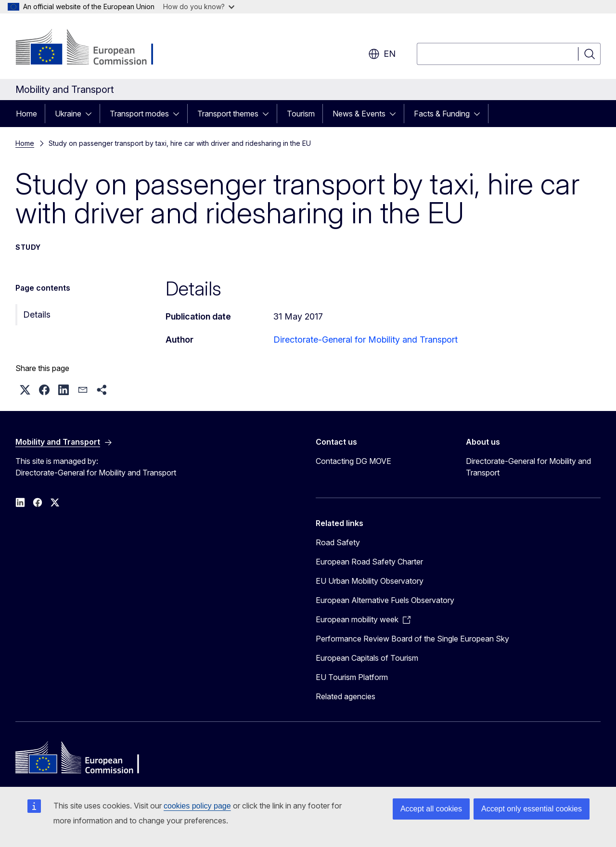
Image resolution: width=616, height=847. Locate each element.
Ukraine (68, 114)
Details (37, 314)
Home (26, 114)
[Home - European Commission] (93, 48)
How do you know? (199, 6)
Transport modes (139, 114)
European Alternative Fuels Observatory (385, 600)
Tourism (301, 114)
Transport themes (228, 114)
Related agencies (346, 696)
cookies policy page (197, 806)
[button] (25, 390)
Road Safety (338, 542)
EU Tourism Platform (352, 677)
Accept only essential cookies (532, 809)
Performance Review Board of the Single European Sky (412, 639)
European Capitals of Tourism (367, 658)
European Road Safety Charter (369, 562)
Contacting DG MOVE (353, 461)
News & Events (359, 114)
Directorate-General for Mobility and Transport (366, 340)
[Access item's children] (91, 114)
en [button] (382, 54)
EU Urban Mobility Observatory (370, 581)
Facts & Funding (442, 114)
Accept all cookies (431, 809)
